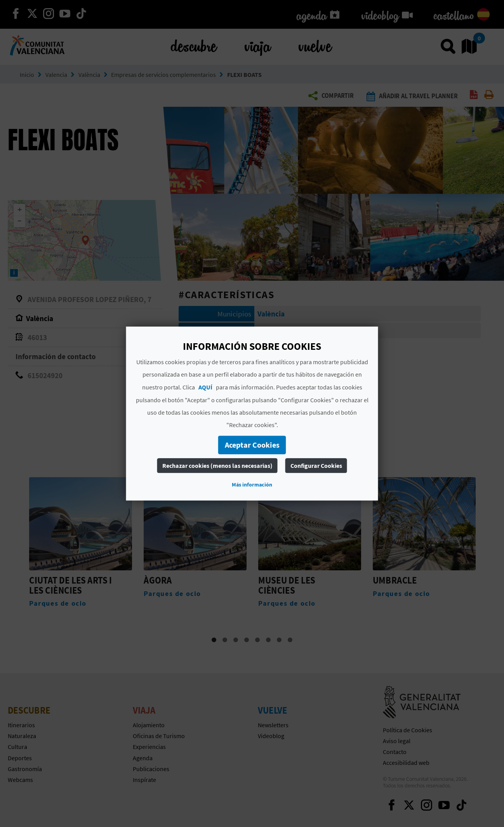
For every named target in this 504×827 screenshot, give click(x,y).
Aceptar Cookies (252, 445)
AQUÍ (205, 387)
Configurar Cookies (316, 466)
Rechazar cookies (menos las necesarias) (217, 466)
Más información (252, 485)
